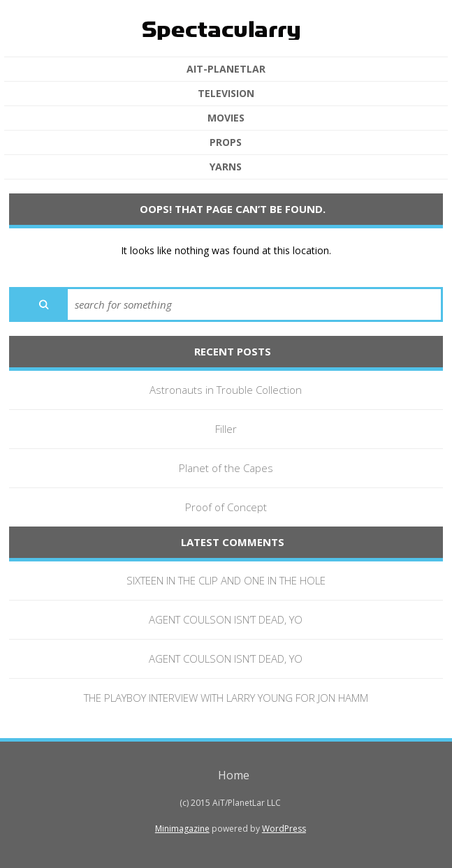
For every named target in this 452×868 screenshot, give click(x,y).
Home (234, 775)
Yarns (226, 167)
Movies (226, 118)
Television (226, 94)
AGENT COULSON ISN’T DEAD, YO (226, 619)
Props (226, 142)
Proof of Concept (226, 507)
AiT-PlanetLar (226, 69)
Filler (226, 429)
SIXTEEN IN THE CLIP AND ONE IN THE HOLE (226, 580)
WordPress (284, 829)
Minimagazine (182, 829)
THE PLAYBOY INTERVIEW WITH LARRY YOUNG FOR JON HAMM (226, 698)
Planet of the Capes (226, 468)
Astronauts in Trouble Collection (226, 390)
